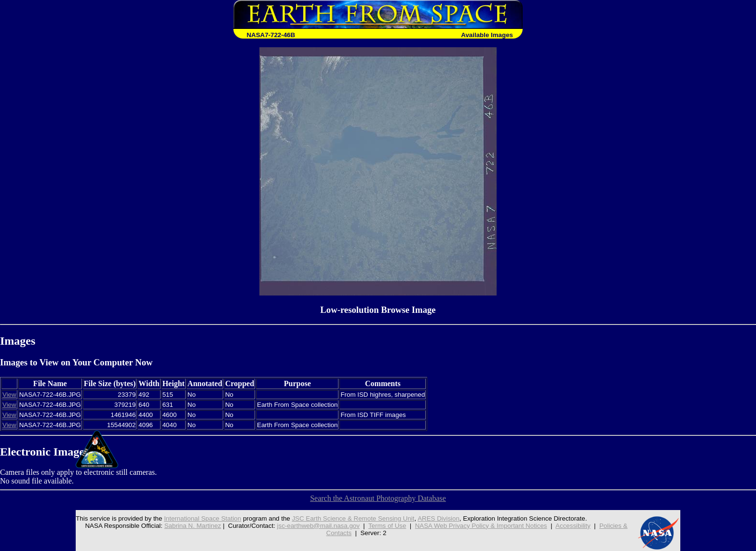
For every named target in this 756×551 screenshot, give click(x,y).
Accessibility (573, 526)
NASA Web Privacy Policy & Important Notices (481, 526)
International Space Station (202, 518)
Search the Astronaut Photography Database (378, 498)
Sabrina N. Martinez (193, 526)
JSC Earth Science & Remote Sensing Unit (353, 518)
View (9, 395)
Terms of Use (387, 526)
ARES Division (439, 518)
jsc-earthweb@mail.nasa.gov (318, 526)
